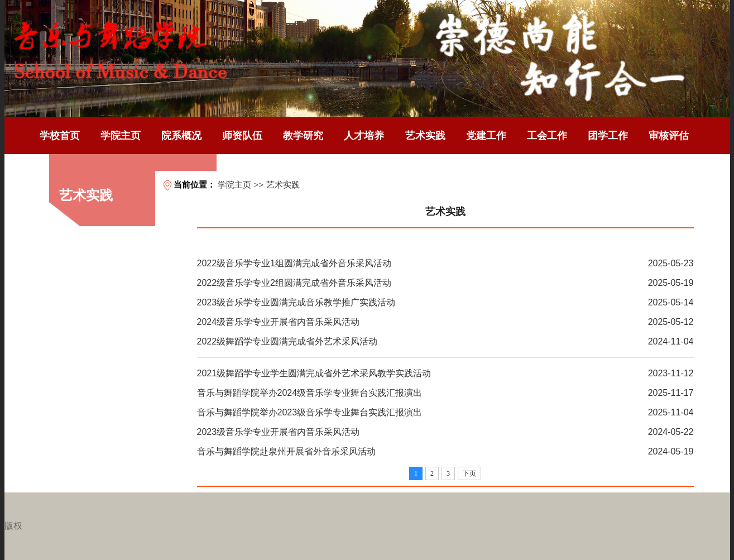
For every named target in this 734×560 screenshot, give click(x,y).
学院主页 (121, 136)
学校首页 (60, 136)
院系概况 (181, 136)
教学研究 (303, 136)
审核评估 (669, 136)
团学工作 (608, 136)
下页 (469, 473)
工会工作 (547, 136)
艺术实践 (425, 136)
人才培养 (364, 136)
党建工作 (486, 136)
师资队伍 (242, 136)
